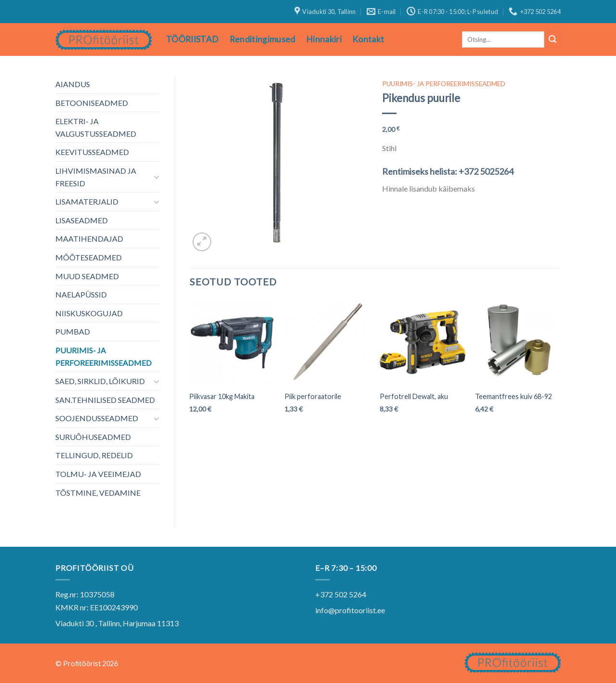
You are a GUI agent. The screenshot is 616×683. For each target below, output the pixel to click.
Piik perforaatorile (313, 396)
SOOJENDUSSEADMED (97, 418)
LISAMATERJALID (87, 201)
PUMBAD (73, 331)
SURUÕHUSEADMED (93, 437)
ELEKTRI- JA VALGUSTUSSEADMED (96, 127)
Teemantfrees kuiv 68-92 (513, 396)
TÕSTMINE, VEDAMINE (98, 493)
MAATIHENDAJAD (89, 238)
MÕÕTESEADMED (89, 257)
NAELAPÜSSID (81, 294)
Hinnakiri (324, 39)
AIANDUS (73, 84)
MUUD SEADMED (87, 276)
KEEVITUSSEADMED (92, 152)
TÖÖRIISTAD (192, 39)
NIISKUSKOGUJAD (89, 313)
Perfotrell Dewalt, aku (414, 396)
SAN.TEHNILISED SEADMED (105, 400)
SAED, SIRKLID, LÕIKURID (100, 381)
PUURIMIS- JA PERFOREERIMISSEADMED (103, 356)
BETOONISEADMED (92, 103)
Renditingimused (263, 39)
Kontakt (368, 39)
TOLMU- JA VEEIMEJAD (98, 474)
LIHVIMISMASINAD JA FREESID (96, 177)
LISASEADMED (82, 220)
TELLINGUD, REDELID (94, 455)
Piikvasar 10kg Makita (222, 396)
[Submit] (552, 39)
